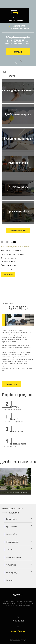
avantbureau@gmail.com (20, 29)
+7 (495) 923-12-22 (18, 26)
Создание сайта (15, 640)
